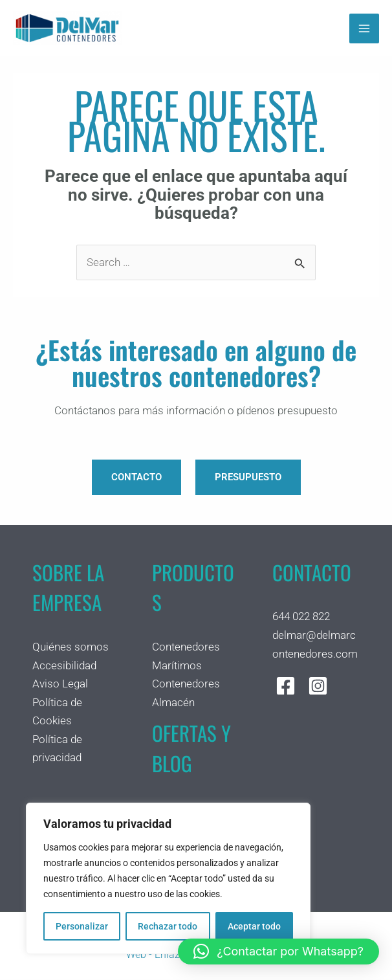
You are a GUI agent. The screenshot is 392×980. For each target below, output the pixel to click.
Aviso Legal (60, 684)
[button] (278, 952)
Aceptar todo (254, 926)
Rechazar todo (168, 926)
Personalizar (82, 926)
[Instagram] (318, 686)
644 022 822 (301, 617)
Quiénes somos (71, 647)
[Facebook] (286, 686)
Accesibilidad (64, 665)
